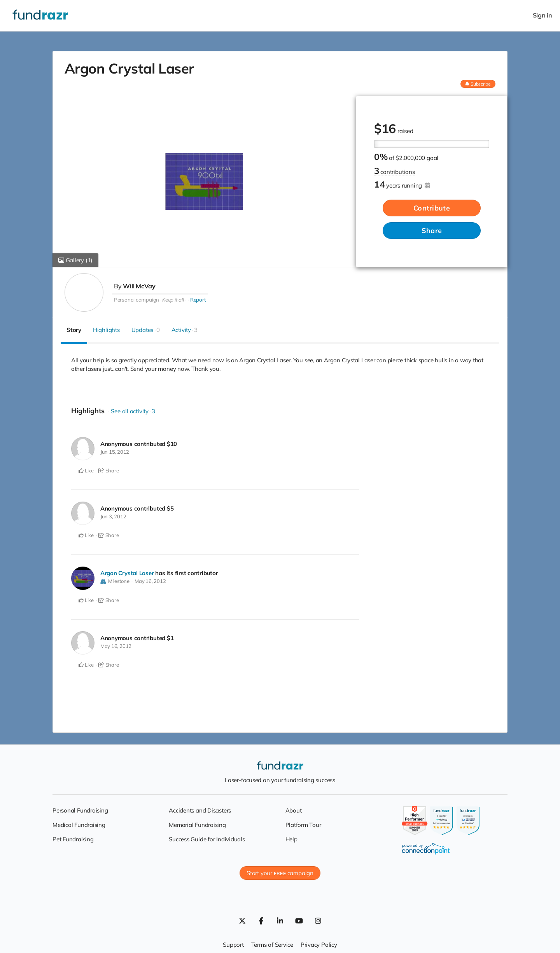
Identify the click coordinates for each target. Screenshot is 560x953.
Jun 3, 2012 (113, 516)
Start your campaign (280, 872)
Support (233, 943)
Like (86, 470)
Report (198, 299)
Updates (146, 330)
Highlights (106, 330)
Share (432, 231)
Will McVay (139, 286)
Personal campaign (136, 299)
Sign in (542, 15)
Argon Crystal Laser (127, 572)
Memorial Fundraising (197, 823)
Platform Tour (303, 823)
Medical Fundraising (79, 823)
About (294, 809)
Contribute (432, 208)
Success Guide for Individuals (207, 838)
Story (74, 330)
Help (291, 838)
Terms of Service (272, 943)
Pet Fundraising (73, 838)
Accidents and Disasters (200, 809)
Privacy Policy (319, 943)
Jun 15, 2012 (115, 452)
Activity (185, 330)
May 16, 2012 (150, 580)
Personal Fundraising (80, 809)
